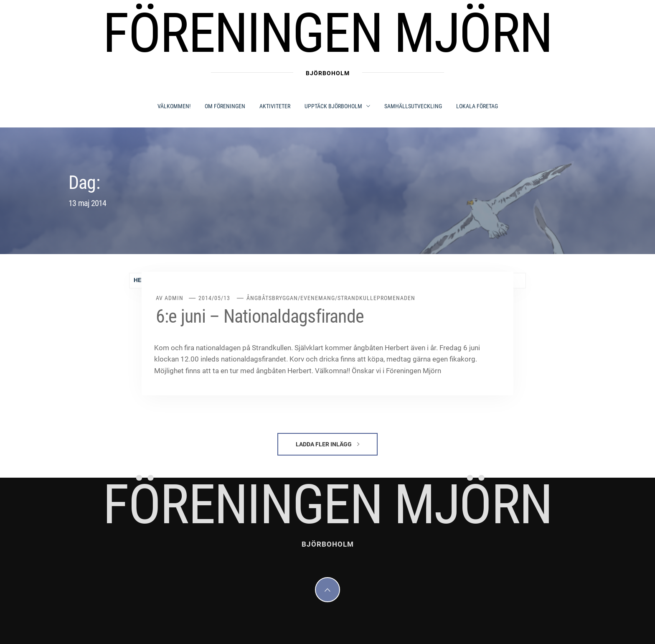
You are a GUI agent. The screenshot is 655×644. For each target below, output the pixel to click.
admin (174, 298)
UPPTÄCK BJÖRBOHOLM (337, 106)
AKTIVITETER (275, 106)
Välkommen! (174, 106)
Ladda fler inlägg (327, 444)
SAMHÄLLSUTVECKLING (413, 106)
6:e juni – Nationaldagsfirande (260, 316)
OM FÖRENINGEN (225, 106)
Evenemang (318, 298)
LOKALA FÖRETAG (477, 106)
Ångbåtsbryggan (272, 298)
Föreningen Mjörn (327, 33)
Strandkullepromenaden (376, 298)
